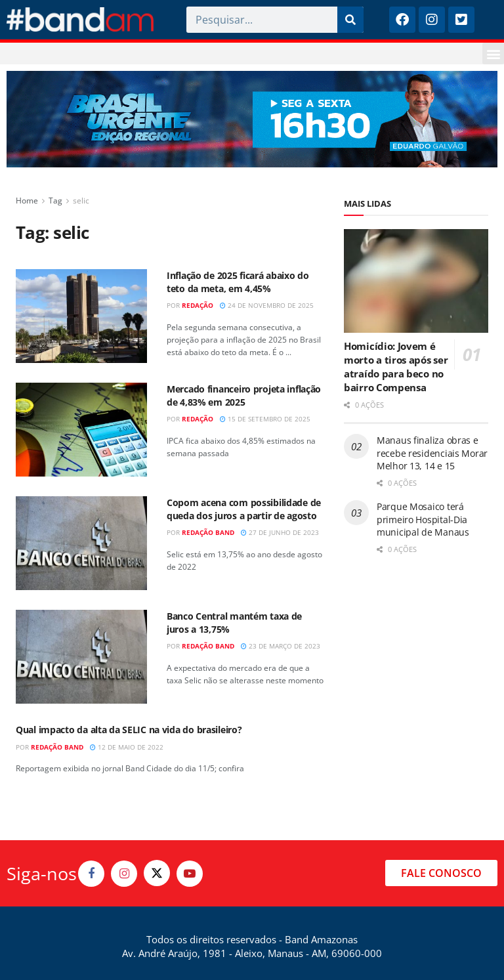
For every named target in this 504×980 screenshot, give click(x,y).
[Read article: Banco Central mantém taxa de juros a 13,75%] (81, 657)
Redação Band (208, 532)
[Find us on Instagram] (124, 874)
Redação (198, 305)
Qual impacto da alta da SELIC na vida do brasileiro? (129, 730)
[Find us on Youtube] (190, 874)
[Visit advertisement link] (252, 119)
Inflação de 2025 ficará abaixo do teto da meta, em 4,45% (238, 282)
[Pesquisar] (350, 20)
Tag (55, 201)
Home (27, 201)
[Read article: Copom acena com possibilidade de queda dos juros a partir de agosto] (81, 543)
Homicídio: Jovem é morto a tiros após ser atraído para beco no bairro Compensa (396, 367)
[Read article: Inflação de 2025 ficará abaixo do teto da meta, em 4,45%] (81, 316)
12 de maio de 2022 (127, 747)
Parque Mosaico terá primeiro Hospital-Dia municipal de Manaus (423, 519)
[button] (493, 53)
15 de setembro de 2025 (265, 419)
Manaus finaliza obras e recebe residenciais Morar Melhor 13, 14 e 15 (432, 453)
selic (81, 201)
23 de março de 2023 (281, 646)
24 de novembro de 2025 (267, 305)
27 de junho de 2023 (280, 532)
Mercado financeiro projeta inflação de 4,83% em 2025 (244, 395)
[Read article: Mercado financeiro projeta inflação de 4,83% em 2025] (81, 430)
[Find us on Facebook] (91, 874)
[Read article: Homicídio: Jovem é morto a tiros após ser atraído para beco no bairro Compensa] (416, 281)
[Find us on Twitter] (157, 873)
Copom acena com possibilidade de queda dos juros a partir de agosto (244, 509)
